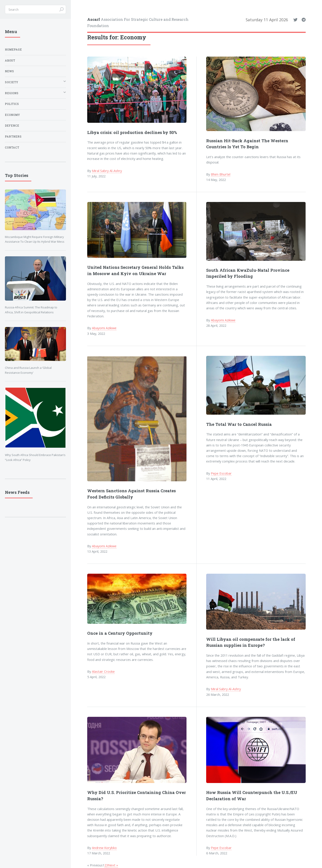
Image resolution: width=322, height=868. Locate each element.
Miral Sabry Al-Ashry (107, 171)
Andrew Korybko (104, 848)
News (10, 71)
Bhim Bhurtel (221, 174)
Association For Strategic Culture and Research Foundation (138, 22)
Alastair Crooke (103, 671)
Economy (13, 115)
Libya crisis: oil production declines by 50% (132, 132)
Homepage (13, 50)
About (10, 60)
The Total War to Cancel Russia (239, 424)
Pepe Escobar (221, 473)
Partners (13, 137)
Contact (12, 147)
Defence (12, 126)
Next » (113, 865)
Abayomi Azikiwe (104, 328)
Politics (12, 104)
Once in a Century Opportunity (120, 633)
